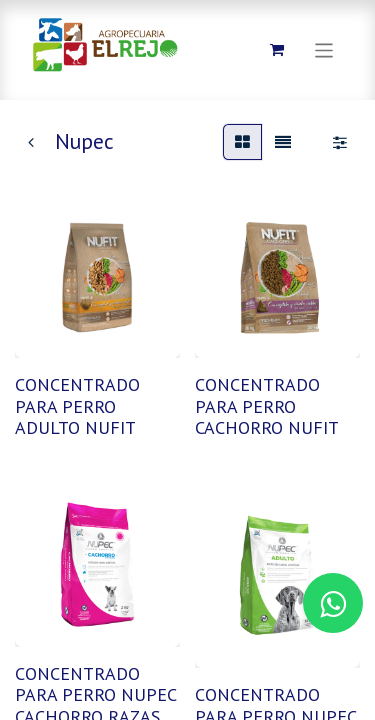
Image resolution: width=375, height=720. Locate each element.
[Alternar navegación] (324, 49)
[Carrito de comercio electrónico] (277, 50)
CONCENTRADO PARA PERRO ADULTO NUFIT (77, 406)
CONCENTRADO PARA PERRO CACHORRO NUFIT (267, 406)
